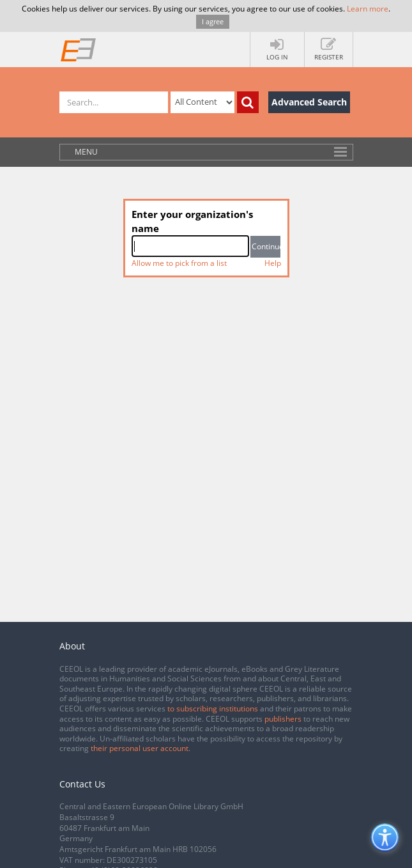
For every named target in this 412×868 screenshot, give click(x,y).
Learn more (368, 9)
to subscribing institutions (213, 709)
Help (273, 263)
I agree (213, 21)
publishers (283, 719)
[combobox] (191, 246)
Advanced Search (309, 102)
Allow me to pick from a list (179, 263)
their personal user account (140, 748)
